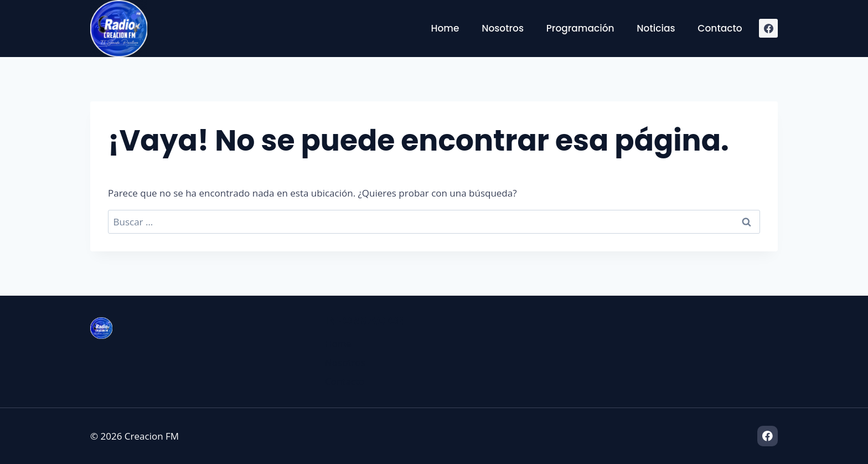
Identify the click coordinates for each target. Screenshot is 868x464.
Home (445, 28)
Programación (580, 28)
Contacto (720, 28)
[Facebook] (768, 28)
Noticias (656, 28)
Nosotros (503, 28)
